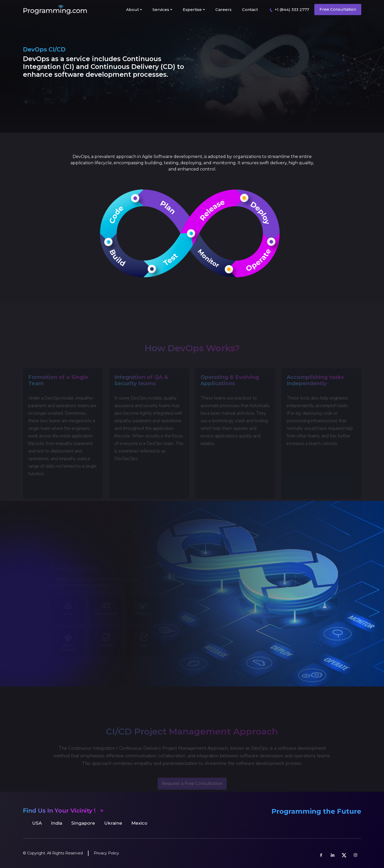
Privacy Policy (106, 853)
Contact (250, 10)
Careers (223, 10)
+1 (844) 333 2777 (288, 10)
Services (161, 10)
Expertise (192, 10)
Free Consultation (338, 9)
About (132, 10)
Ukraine (113, 823)
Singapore (83, 823)
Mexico (139, 823)
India (57, 823)
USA (37, 823)
